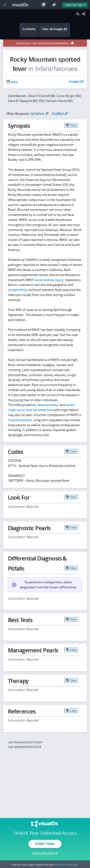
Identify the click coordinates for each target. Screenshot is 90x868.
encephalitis (17, 290)
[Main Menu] (5, 5)
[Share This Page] (85, 14)
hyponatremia (48, 405)
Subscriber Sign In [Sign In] (75, 5)
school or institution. (67, 865)
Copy (73, 125)
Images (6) (76, 82)
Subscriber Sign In (45, 853)
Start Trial (45, 844)
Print (12, 82)
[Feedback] (55, 5)
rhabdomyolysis (20, 420)
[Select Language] (45, 5)
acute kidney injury (49, 280)
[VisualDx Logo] (21, 5)
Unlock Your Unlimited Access (45, 833)
